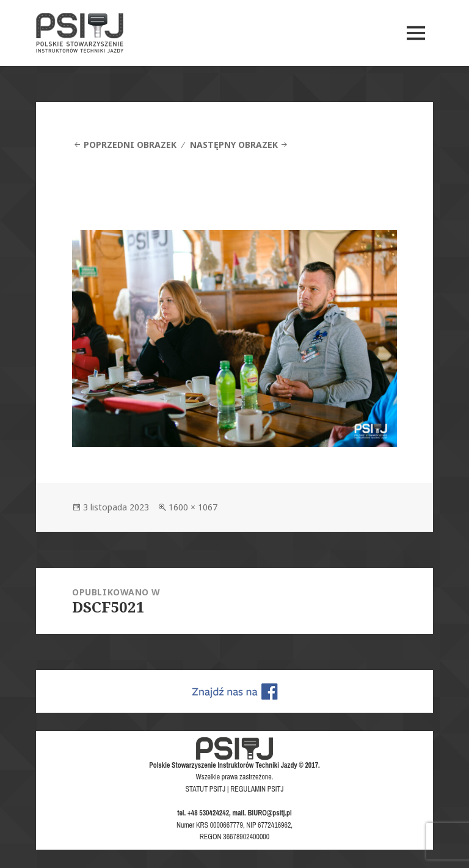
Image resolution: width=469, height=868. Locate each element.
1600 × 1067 (193, 507)
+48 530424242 (208, 813)
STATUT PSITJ (206, 789)
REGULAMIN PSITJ (257, 789)
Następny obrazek (234, 145)
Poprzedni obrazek (130, 145)
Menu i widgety (416, 50)
